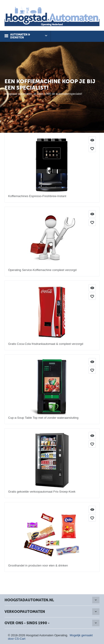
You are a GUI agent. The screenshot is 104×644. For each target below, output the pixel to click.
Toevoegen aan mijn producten (92, 148)
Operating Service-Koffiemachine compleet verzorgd (42, 270)
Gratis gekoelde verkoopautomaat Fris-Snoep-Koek (42, 492)
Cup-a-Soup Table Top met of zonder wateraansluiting (43, 418)
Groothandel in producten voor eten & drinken (38, 565)
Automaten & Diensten (20, 36)
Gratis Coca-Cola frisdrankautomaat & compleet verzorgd (46, 344)
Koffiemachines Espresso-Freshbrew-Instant (37, 196)
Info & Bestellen (92, 140)
